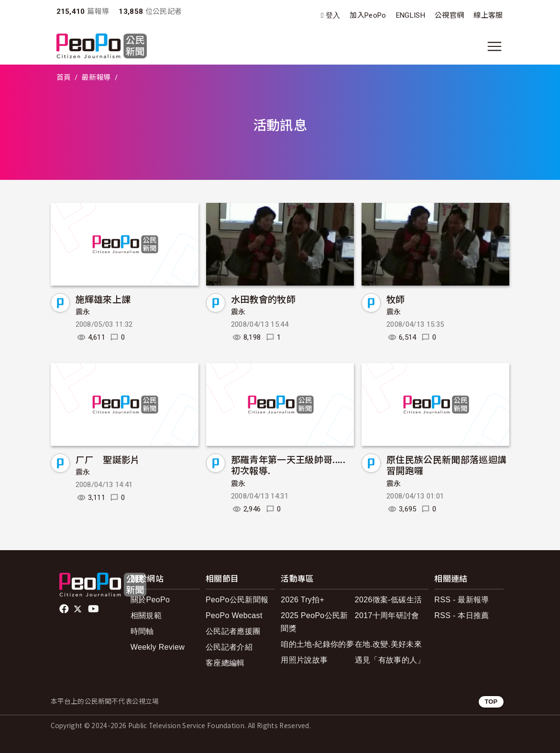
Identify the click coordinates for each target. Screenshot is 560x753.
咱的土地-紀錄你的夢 (317, 644)
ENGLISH (411, 15)
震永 (83, 312)
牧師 (396, 299)
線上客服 (488, 15)
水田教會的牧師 (263, 299)
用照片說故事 (304, 660)
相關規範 (146, 615)
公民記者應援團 (233, 631)
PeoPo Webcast (234, 615)
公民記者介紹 (229, 647)
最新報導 (96, 78)
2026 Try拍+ (302, 600)
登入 (333, 16)
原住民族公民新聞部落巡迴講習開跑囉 (446, 465)
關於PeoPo (150, 600)
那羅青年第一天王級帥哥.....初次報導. (288, 465)
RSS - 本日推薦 (461, 615)
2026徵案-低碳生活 (388, 600)
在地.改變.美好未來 (388, 644)
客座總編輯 (225, 663)
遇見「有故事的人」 (390, 660)
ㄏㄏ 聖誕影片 (108, 459)
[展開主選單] (494, 46)
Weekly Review (158, 647)
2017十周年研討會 (387, 615)
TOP (491, 702)
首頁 (64, 78)
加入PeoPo (368, 15)
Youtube (94, 609)
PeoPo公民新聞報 (237, 600)
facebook (65, 609)
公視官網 (449, 15)
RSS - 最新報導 (461, 600)
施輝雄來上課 (103, 299)
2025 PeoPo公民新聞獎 (314, 622)
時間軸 (142, 631)
